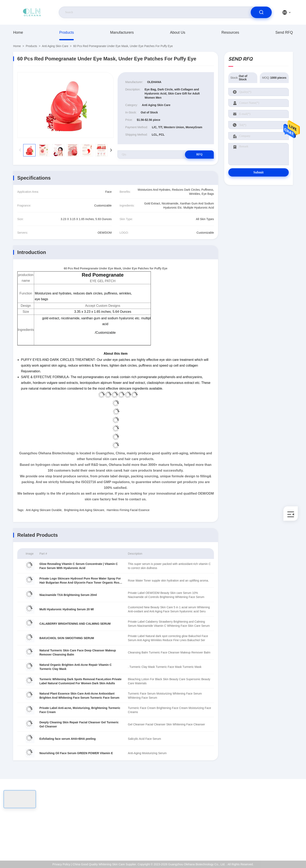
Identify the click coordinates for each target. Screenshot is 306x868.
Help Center (275, 845)
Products (66, 32)
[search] (261, 12)
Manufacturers (122, 32)
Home (18, 32)
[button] (111, 150)
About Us (178, 32)
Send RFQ (284, 32)
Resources (230, 32)
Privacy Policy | (62, 864)
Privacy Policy (277, 836)
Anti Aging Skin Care (55, 46)
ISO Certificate (277, 819)
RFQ (199, 154)
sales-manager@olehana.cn (39, 823)
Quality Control (277, 828)
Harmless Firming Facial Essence (128, 510)
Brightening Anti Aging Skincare (84, 510)
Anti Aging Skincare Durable (44, 510)
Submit (259, 172)
